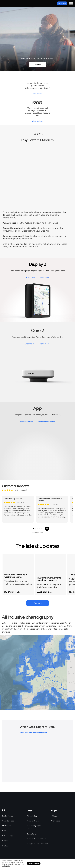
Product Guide (8, 816)
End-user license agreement (37, 844)
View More (38, 603)
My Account (7, 826)
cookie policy (6, 866)
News (4, 831)
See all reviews (37, 532)
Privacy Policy (32, 816)
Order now (62, 3)
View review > (37, 94)
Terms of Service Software (36, 839)
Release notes (8, 836)
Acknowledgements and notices (36, 827)
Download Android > (47, 422)
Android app (56, 821)
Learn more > (45, 277)
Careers (5, 841)
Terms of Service (33, 821)
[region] (37, 673)
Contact (5, 846)
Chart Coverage (8, 821)
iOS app (54, 816)
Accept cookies (34, 863)
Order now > (30, 277)
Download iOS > (27, 422)
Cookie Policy (32, 834)
